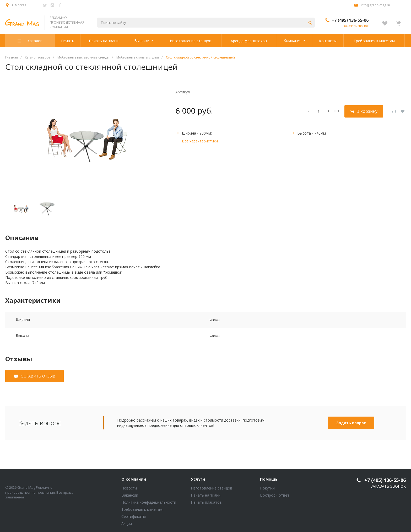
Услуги (198, 479)
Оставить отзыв (38, 376)
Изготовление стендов (212, 488)
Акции (127, 523)
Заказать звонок (356, 26)
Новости (129, 488)
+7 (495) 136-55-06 (350, 20)
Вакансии (130, 495)
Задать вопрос (351, 423)
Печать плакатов (206, 502)
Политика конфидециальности (149, 502)
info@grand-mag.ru (375, 5)
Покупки (267, 488)
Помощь (269, 479)
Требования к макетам (142, 509)
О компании (134, 479)
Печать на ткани (206, 495)
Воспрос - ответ (275, 495)
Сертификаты (134, 516)
